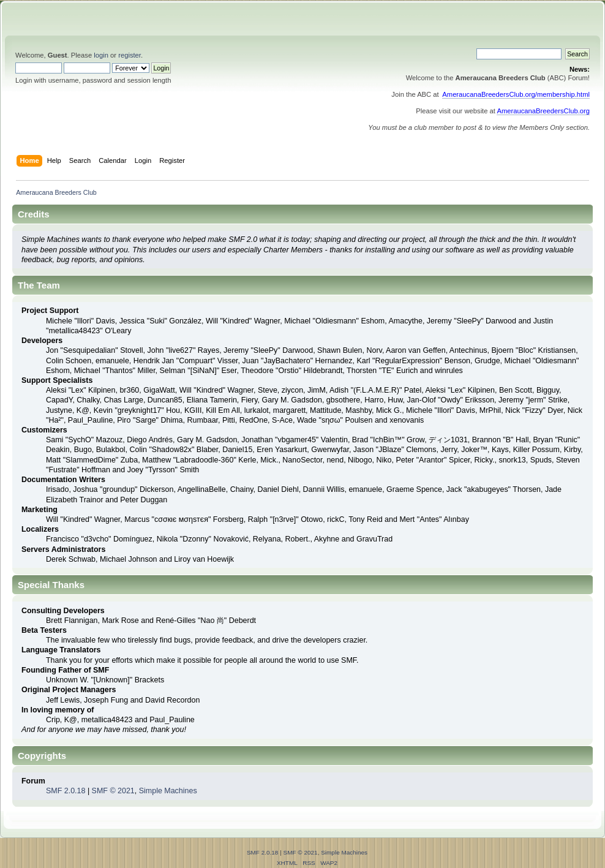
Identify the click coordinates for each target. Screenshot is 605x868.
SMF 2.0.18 (66, 791)
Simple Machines (168, 791)
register (130, 55)
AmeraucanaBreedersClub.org (543, 111)
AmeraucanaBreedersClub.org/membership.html (516, 94)
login (101, 55)
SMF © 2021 (113, 791)
